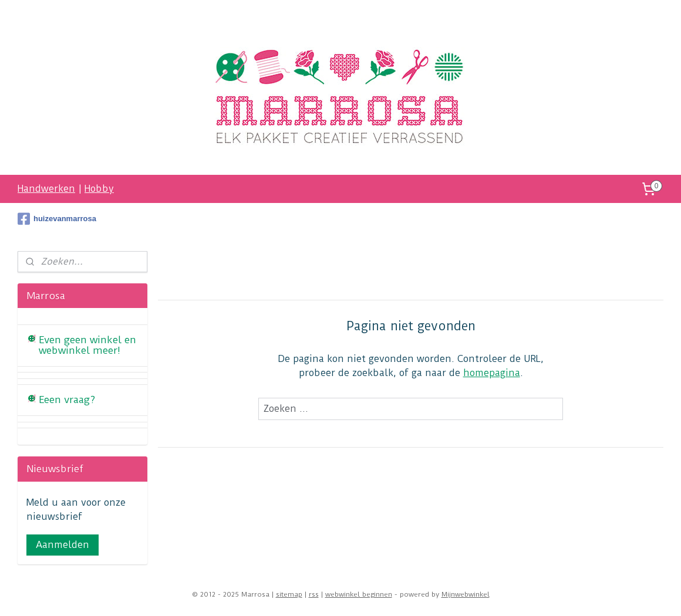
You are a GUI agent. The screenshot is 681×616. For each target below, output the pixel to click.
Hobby (99, 189)
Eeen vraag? (67, 400)
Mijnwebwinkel (466, 594)
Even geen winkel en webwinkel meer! (87, 345)
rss (314, 594)
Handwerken (46, 189)
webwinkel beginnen (359, 594)
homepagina (492, 373)
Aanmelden (63, 545)
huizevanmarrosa (57, 219)
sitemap (289, 594)
